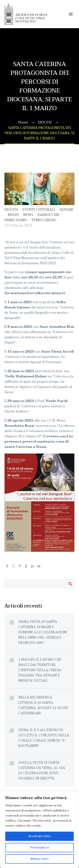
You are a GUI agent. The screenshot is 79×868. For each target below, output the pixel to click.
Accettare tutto (39, 836)
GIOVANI (66, 210)
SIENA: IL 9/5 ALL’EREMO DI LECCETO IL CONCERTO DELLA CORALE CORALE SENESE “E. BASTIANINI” (44, 738)
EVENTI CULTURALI (39, 210)
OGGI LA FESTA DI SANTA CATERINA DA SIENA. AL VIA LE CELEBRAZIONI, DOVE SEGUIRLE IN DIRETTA (42, 770)
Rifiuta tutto (40, 859)
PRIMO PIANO (16, 220)
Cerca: (70, 584)
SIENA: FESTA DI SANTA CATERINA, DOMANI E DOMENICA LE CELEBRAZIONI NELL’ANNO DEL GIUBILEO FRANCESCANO (43, 632)
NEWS (28, 215)
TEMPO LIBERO (44, 220)
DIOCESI (11, 210)
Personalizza (40, 847)
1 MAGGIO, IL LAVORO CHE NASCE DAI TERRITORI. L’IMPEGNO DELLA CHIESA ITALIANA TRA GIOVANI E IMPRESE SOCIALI (40, 670)
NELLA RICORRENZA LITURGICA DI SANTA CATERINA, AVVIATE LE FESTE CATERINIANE (43, 705)
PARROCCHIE (49, 215)
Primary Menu (71, 14)
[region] (39, 830)
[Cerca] (39, 584)
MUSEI (13, 215)
